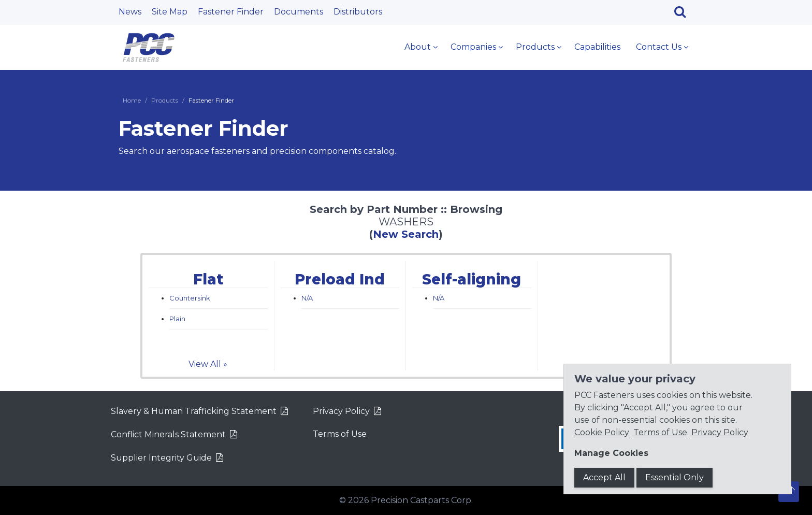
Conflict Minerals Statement (168, 434)
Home (132, 100)
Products (535, 47)
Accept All (604, 477)
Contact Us (659, 47)
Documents (299, 12)
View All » (208, 364)
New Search (406, 234)
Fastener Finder (231, 12)
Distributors (358, 12)
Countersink (190, 298)
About (418, 47)
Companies (473, 47)
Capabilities (597, 47)
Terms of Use (340, 434)
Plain (177, 319)
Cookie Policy (602, 432)
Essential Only (675, 477)
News (130, 12)
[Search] (684, 12)
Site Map (170, 12)
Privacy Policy (341, 411)
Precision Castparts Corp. (422, 500)
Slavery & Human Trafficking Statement (194, 411)
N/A (307, 298)
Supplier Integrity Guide (161, 458)
